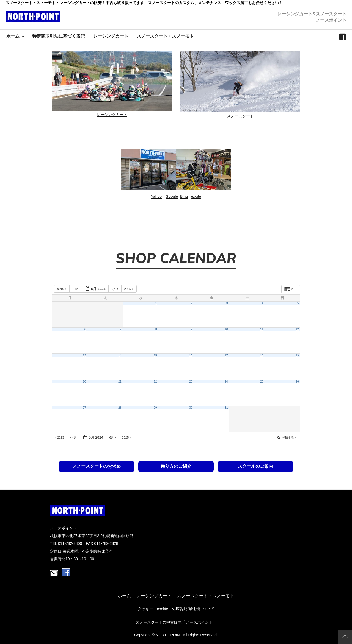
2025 (129, 289)
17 (226, 355)
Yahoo (156, 196)
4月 (76, 289)
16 (191, 355)
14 (120, 355)
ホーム (16, 36)
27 (84, 408)
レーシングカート (111, 36)
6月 (115, 289)
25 (262, 381)
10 (226, 329)
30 (191, 408)
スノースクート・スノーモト (165, 36)
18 (262, 355)
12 (297, 329)
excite (196, 196)
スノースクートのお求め (97, 466)
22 (155, 381)
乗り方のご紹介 (176, 466)
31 (226, 408)
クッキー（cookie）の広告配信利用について (176, 609)
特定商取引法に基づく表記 (59, 36)
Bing (184, 196)
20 (84, 381)
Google (172, 196)
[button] (286, 438)
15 (155, 355)
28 (120, 408)
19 (297, 355)
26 (297, 381)
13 (84, 355)
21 (120, 381)
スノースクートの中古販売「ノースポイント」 (176, 622)
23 (191, 381)
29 (155, 408)
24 (226, 381)
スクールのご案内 (255, 466)
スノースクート (240, 116)
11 (262, 329)
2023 (62, 289)
